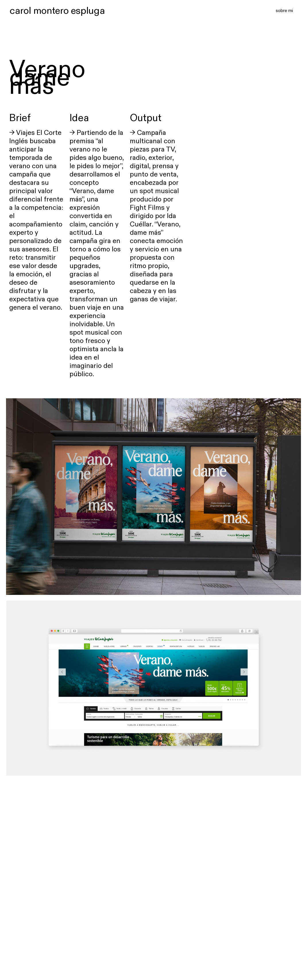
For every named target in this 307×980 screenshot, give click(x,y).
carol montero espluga (57, 10)
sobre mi (284, 10)
